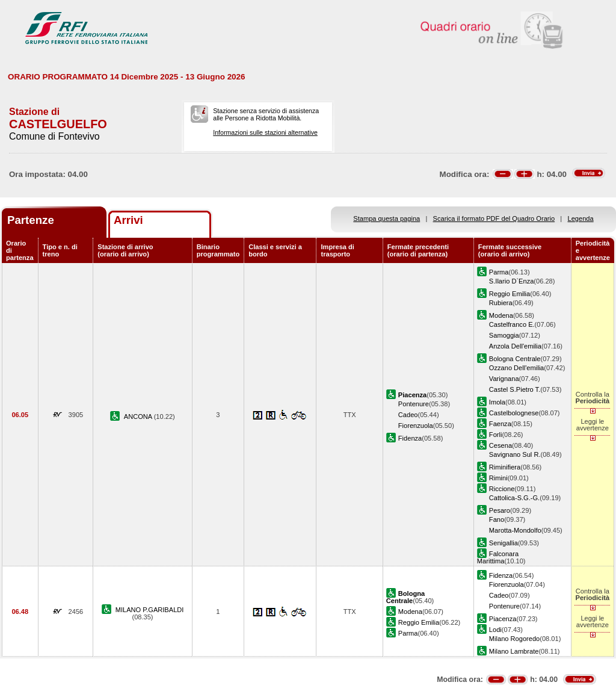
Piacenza (503, 619)
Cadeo (408, 415)
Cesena (500, 445)
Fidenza (410, 438)
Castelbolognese (514, 413)
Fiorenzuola (416, 426)
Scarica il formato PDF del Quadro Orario (494, 218)
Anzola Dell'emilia (515, 346)
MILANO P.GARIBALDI (150, 610)
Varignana (504, 379)
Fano (497, 519)
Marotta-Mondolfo (515, 530)
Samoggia (504, 335)
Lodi (495, 630)
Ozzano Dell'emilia (516, 368)
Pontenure (414, 404)
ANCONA (139, 417)
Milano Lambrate (514, 651)
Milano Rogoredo (514, 639)
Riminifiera (505, 467)
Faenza (500, 424)
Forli (496, 435)
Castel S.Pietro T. (515, 389)
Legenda (581, 218)
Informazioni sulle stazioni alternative (265, 132)
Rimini (498, 478)
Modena (501, 315)
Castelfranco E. (512, 324)
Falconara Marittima (498, 557)
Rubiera (501, 303)
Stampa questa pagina (387, 218)
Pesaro (500, 510)
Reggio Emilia (510, 294)
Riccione (502, 489)
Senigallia (504, 543)
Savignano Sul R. (515, 454)
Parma (499, 272)
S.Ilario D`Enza (512, 281)
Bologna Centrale (515, 359)
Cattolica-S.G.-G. (514, 498)
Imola (497, 402)
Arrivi (128, 220)
